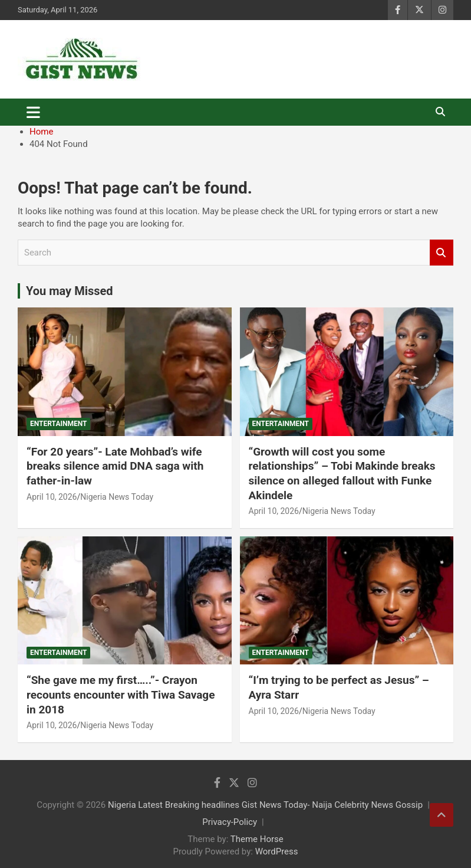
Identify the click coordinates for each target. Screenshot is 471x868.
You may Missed (70, 291)
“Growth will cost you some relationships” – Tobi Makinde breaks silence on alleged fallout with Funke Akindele (342, 474)
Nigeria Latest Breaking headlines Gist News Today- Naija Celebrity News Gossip (265, 805)
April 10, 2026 (52, 497)
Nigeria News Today (117, 497)
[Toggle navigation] (33, 112)
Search (442, 253)
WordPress (277, 851)
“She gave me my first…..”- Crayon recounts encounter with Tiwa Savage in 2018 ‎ (121, 695)
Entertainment (58, 424)
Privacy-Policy (230, 822)
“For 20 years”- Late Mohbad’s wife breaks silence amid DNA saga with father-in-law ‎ (115, 466)
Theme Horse (257, 839)
